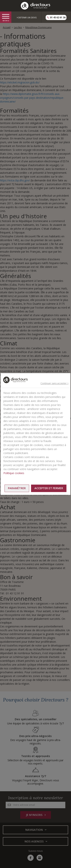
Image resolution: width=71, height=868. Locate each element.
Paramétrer (17, 488)
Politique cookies (14, 473)
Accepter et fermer (49, 488)
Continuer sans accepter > (55, 383)
